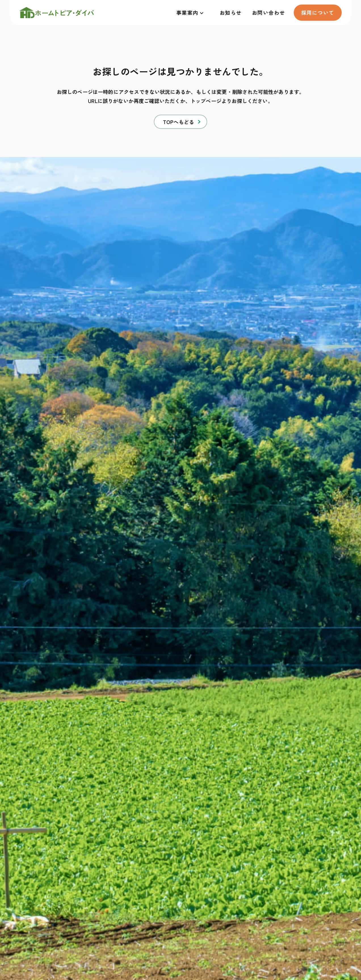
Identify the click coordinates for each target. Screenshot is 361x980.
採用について (318, 12)
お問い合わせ (269, 12)
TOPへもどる (179, 122)
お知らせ (231, 12)
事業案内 (187, 12)
